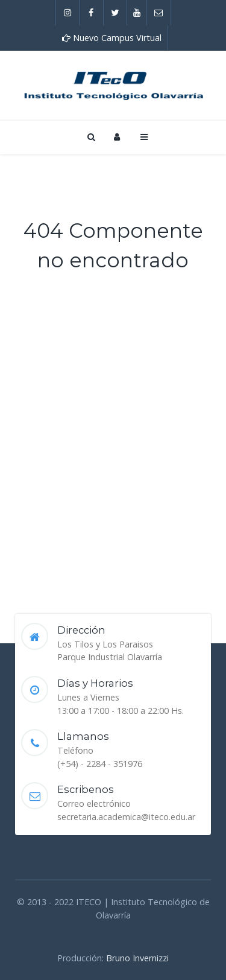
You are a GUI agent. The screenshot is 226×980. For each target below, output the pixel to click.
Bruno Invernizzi (137, 958)
